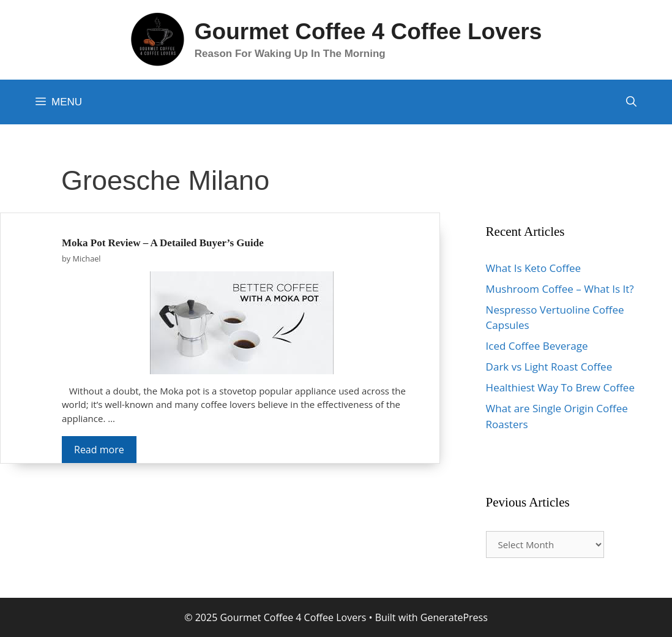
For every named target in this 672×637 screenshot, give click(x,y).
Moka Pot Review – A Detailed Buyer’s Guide (163, 243)
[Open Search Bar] (631, 102)
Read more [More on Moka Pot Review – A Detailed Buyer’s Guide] (99, 450)
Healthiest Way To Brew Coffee (560, 387)
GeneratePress (454, 617)
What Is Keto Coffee (533, 268)
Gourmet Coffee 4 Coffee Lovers (368, 32)
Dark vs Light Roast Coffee (549, 367)
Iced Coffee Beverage (537, 346)
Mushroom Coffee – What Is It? (560, 289)
